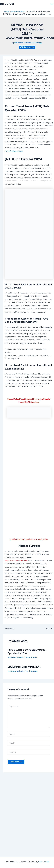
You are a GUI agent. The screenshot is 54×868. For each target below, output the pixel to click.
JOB (30, 11)
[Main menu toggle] (52, 4)
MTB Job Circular (27, 47)
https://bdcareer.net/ (14, 151)
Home (7, 11)
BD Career (7, 4)
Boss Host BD (44, 862)
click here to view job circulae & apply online (29, 539)
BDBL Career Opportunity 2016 (24, 667)
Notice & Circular (19, 11)
